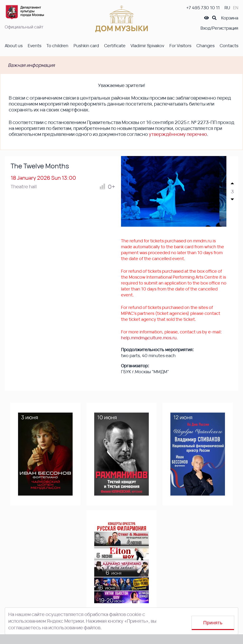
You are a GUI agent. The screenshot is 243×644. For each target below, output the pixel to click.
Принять (213, 623)
